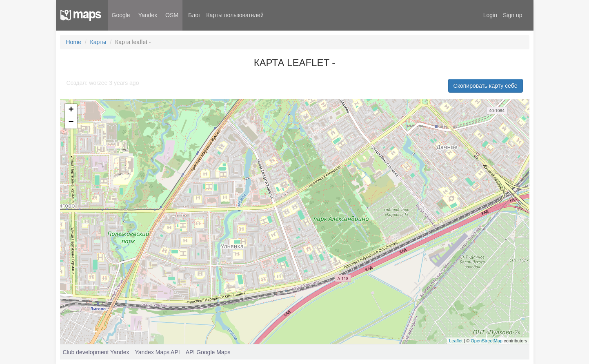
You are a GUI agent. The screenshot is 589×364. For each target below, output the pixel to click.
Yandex (148, 15)
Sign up (512, 15)
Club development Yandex (96, 352)
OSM (172, 15)
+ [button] (71, 110)
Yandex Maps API (157, 352)
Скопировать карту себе (486, 86)
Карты (98, 42)
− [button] (71, 122)
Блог (194, 15)
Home (74, 42)
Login (490, 15)
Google (121, 15)
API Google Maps (208, 352)
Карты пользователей (235, 15)
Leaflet (456, 341)
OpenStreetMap (487, 341)
